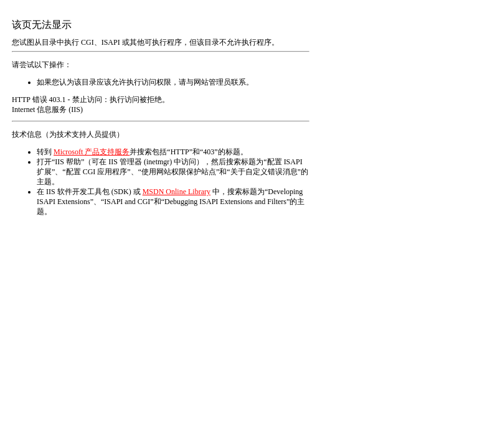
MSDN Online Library (177, 192)
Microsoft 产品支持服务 (92, 152)
